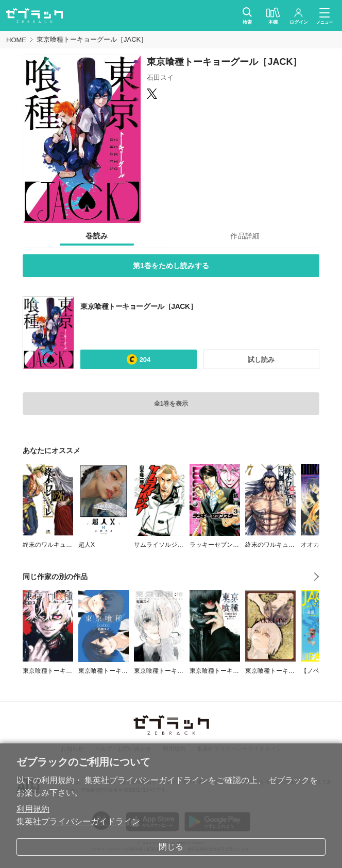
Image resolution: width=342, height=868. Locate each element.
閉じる (171, 847)
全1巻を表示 (171, 404)
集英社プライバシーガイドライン (78, 821)
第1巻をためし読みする (171, 266)
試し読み (261, 360)
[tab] (97, 236)
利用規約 (33, 809)
